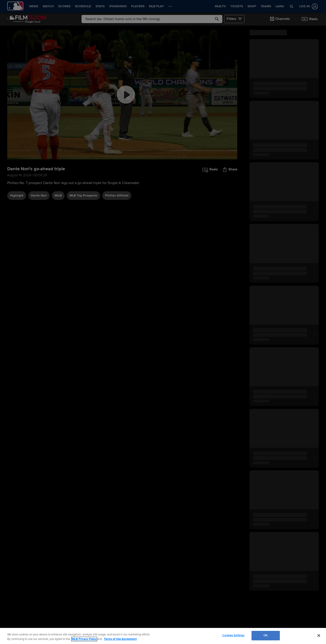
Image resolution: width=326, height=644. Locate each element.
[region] (163, 636)
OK (266, 635)
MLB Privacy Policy (84, 639)
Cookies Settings (233, 635)
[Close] (319, 635)
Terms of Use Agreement (120, 639)
